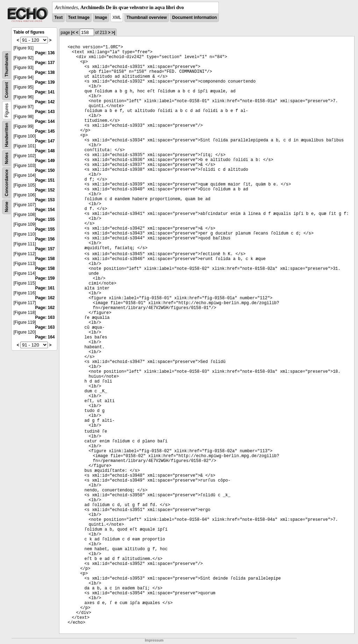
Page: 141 (45, 92)
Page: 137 (45, 63)
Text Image (79, 17)
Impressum (154, 640)
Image (101, 17)
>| (113, 33)
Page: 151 (45, 180)
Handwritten (7, 135)
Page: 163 (45, 317)
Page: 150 (45, 170)
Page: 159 (45, 278)
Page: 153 (45, 200)
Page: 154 (45, 210)
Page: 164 (45, 337)
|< (73, 33)
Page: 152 (45, 190)
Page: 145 (45, 131)
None (7, 207)
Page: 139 (45, 82)
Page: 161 (45, 288)
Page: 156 (45, 239)
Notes (7, 158)
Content (7, 90)
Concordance (7, 183)
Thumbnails (7, 65)
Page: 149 (45, 161)
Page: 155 (45, 219)
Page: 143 (45, 112)
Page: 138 (45, 72)
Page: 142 (45, 102)
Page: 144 (45, 121)
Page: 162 (45, 298)
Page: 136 (45, 53)
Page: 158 (45, 259)
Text (58, 17)
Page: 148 (45, 151)
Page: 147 (45, 141)
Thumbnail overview (147, 17)
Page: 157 (45, 249)
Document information (194, 17)
